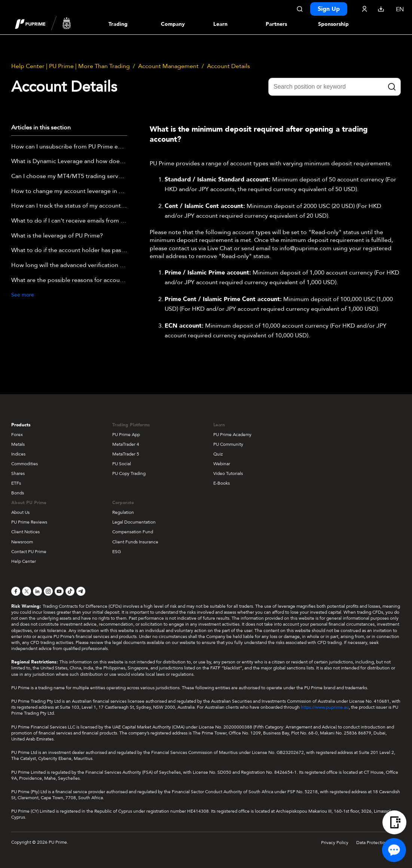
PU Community (228, 444)
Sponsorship (333, 24)
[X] (27, 591)
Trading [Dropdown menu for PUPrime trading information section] (118, 24)
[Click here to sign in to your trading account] (364, 9)
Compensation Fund (133, 532)
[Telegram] (81, 591)
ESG (117, 552)
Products (21, 425)
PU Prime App (126, 435)
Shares (18, 473)
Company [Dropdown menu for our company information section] (173, 24)
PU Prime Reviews (29, 522)
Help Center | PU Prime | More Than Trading (71, 66)
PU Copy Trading (129, 473)
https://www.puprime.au (325, 707)
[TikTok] (70, 591)
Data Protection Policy (379, 843)
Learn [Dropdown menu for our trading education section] (220, 24)
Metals (18, 444)
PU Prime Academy (232, 435)
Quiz (218, 454)
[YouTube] (59, 591)
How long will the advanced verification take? (69, 266)
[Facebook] (16, 591)
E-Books (222, 483)
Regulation (123, 512)
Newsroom (22, 542)
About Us (20, 512)
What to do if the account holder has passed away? (69, 251)
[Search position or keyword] (335, 87)
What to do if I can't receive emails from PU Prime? (69, 221)
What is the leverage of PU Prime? (57, 236)
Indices (18, 454)
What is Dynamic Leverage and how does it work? (69, 162)
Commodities (25, 464)
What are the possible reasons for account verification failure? (69, 280)
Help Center (24, 561)
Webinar (222, 464)
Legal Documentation (134, 522)
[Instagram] (48, 591)
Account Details (228, 66)
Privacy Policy (335, 843)
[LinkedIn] (37, 591)
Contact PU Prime (29, 552)
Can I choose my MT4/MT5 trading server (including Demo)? (69, 177)
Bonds (18, 493)
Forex (17, 435)
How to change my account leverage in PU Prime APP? (69, 191)
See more (23, 295)
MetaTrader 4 (126, 444)
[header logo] (43, 24)
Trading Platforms (131, 425)
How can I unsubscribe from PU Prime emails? (69, 147)
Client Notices (25, 532)
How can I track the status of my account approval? (69, 206)
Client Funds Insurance (135, 542)
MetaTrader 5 (126, 454)
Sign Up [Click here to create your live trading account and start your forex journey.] (329, 9)
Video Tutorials (228, 473)
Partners (276, 24)
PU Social (122, 464)
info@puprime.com (306, 248)
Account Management (168, 66)
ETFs (16, 483)
